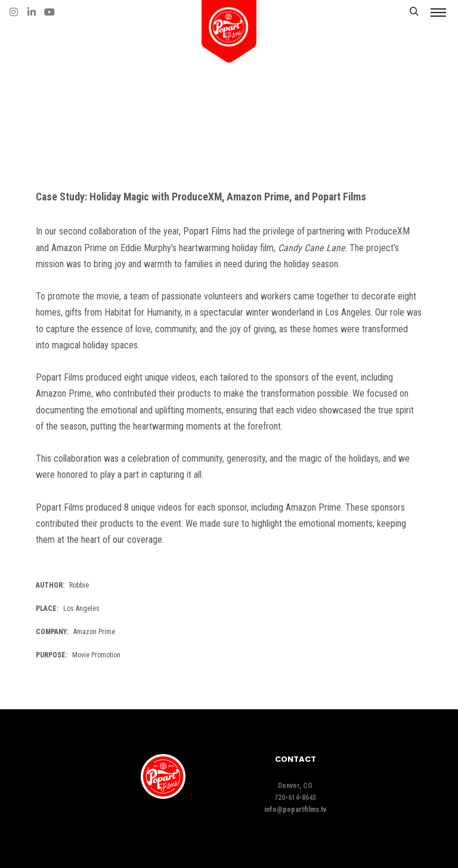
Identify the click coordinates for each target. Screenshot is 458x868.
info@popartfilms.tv (295, 810)
